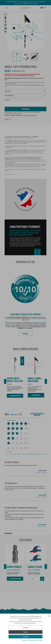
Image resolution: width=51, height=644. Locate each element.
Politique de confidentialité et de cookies (32, 641)
